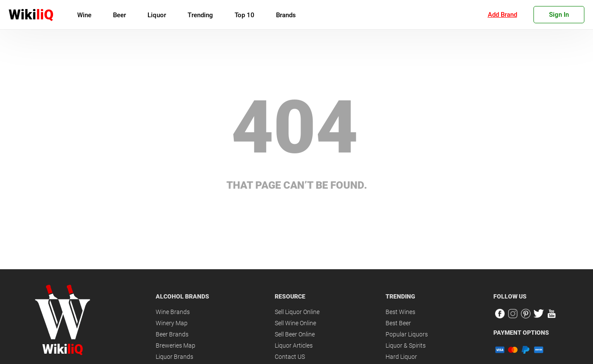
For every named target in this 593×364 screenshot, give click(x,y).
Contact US (290, 357)
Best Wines (400, 312)
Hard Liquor (401, 357)
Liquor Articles (294, 345)
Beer (119, 15)
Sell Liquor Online (297, 312)
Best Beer (398, 323)
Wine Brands (173, 312)
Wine (84, 15)
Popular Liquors (407, 334)
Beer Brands (172, 334)
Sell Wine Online (295, 323)
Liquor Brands (174, 357)
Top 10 (245, 15)
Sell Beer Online (295, 334)
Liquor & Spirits (406, 345)
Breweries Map (176, 345)
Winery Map (172, 323)
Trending (200, 15)
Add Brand (502, 15)
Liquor (157, 15)
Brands (286, 15)
